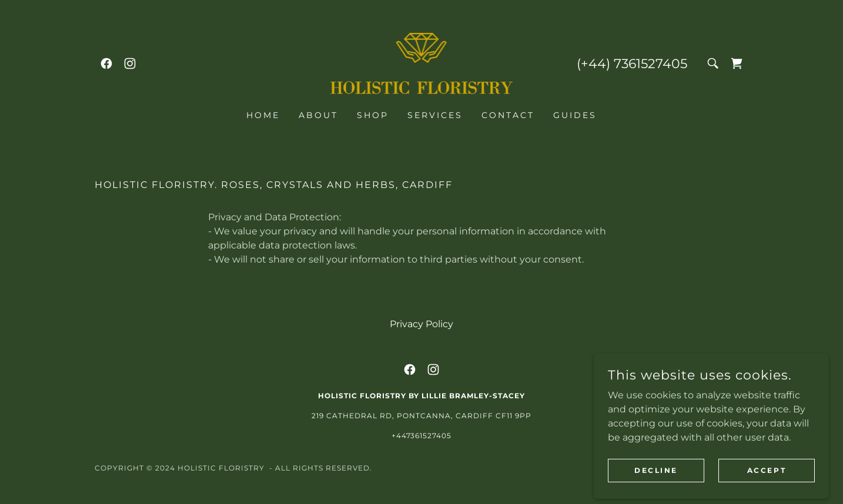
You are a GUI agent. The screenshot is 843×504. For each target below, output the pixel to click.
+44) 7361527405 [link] (634, 64)
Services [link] (435, 115)
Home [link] (263, 115)
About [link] (318, 115)
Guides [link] (575, 115)
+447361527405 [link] (422, 436)
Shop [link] (373, 115)
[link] (106, 63)
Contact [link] (508, 115)
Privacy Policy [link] (421, 324)
